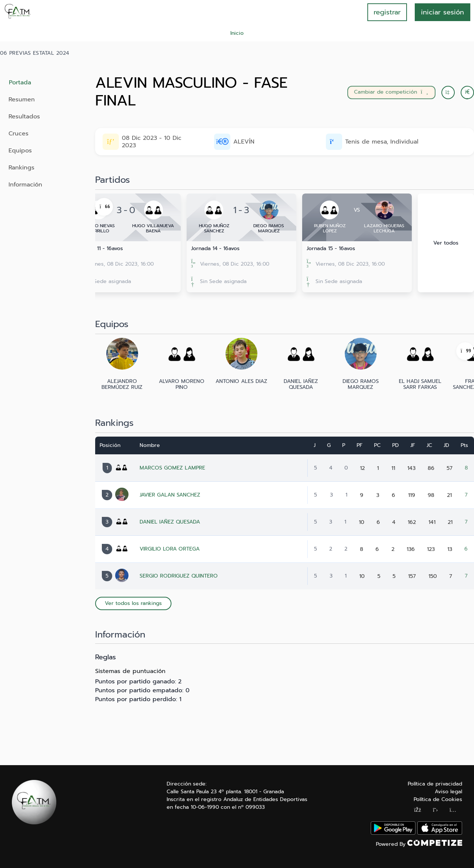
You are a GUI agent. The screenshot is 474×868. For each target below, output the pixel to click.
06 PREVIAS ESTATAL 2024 (35, 53)
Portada (20, 83)
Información (25, 185)
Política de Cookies (438, 799)
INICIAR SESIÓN (443, 12)
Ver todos (446, 243)
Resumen (22, 100)
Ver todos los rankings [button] (133, 603)
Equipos (20, 151)
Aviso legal (448, 792)
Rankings (21, 168)
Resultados (24, 117)
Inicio (237, 33)
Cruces (19, 134)
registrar (387, 12)
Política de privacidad (435, 784)
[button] (467, 92)
